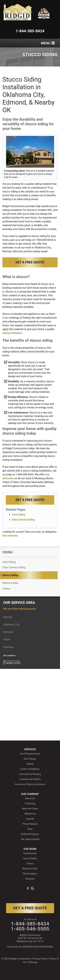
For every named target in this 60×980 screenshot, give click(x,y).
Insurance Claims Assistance (30, 784)
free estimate (10, 536)
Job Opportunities (30, 839)
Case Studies (30, 858)
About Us (30, 798)
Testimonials (30, 853)
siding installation (12, 333)
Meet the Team (30, 809)
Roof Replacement (30, 754)
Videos (6, 589)
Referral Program (30, 834)
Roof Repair (30, 759)
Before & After (10, 583)
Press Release (30, 824)
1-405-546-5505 (30, 929)
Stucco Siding (10, 575)
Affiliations (30, 814)
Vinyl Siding (18, 515)
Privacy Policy (40, 959)
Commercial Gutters (30, 779)
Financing (30, 804)
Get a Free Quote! (30, 262)
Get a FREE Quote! (30, 500)
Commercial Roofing (30, 774)
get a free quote (30, 908)
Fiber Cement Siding (23, 520)
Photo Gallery (30, 874)
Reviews (30, 879)
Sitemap (33, 962)
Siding (8, 552)
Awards (30, 819)
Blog (30, 829)
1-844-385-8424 (30, 31)
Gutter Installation (30, 769)
